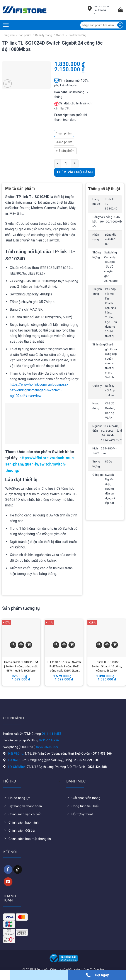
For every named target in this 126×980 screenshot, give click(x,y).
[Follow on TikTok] (18, 869)
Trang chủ (8, 35)
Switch (60, 35)
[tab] (20, 190)
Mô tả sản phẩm (20, 188)
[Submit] (120, 25)
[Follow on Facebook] (8, 869)
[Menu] (6, 25)
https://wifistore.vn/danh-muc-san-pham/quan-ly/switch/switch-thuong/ (40, 464)
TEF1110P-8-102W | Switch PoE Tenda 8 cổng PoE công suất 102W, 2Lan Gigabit (64, 667)
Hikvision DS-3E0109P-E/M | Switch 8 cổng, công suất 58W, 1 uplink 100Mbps (21, 666)
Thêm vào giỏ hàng (75, 172)
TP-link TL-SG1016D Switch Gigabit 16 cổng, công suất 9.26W (107, 666)
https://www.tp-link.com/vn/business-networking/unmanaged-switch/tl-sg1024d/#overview (39, 390)
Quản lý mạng (44, 35)
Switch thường (78, 35)
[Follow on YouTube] (8, 882)
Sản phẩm (25, 35)
